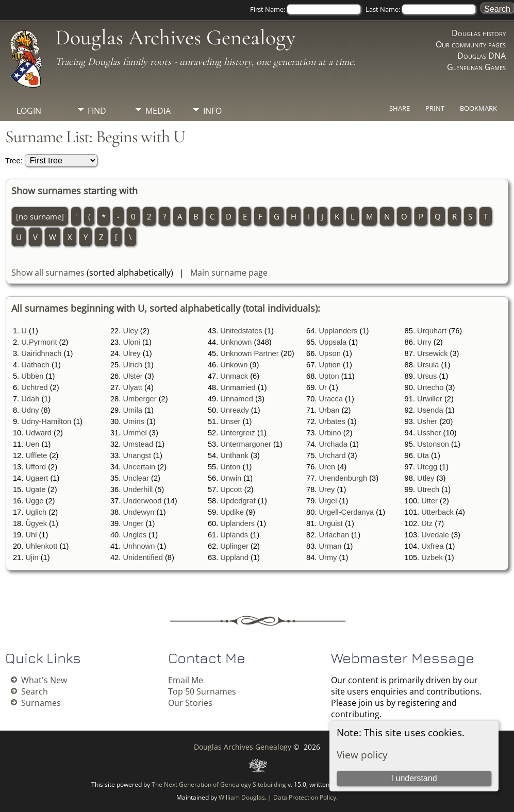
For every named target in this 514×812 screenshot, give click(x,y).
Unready (234, 410)
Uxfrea (432, 546)
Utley (426, 478)
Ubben (32, 376)
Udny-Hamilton (46, 421)
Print (435, 108)
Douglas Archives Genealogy (175, 37)
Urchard (332, 455)
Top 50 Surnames (202, 691)
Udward (38, 433)
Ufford (36, 467)
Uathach (35, 365)
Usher (427, 421)
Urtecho (430, 387)
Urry (424, 342)
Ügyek (36, 523)
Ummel (135, 433)
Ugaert (37, 478)
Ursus (427, 376)
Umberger (139, 399)
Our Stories (190, 703)
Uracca (330, 399)
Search (35, 691)
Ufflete (36, 455)
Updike (232, 512)
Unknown (236, 342)
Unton (230, 467)
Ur (322, 387)
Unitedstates (241, 331)
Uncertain (139, 467)
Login (29, 111)
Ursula (428, 365)
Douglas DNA (482, 56)
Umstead (138, 444)
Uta (423, 455)
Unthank (234, 455)
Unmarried (238, 387)
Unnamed (237, 399)
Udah (30, 399)
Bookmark (478, 108)
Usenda (430, 410)
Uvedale (435, 535)
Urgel (328, 501)
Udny (30, 410)
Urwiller (430, 399)
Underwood (142, 501)
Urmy (328, 557)
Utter (429, 501)
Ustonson (433, 444)
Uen (32, 444)
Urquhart (432, 331)
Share (400, 108)
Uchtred (34, 387)
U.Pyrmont (39, 342)
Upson (329, 353)
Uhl (31, 535)
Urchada (333, 444)
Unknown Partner (249, 353)
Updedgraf (238, 501)
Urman (330, 546)
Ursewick (432, 353)
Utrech (428, 489)
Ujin (32, 557)
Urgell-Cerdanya (346, 512)
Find (97, 111)
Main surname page (229, 273)
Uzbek (432, 557)
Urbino (330, 433)
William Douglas (242, 797)
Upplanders (338, 331)
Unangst (137, 455)
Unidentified (143, 557)
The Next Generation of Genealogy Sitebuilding (219, 784)
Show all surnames (48, 273)
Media (158, 111)
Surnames (41, 703)
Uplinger (234, 546)
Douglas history (479, 33)
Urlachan (334, 535)
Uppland (234, 557)
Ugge (34, 501)
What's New (44, 680)
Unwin (231, 478)
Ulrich (132, 365)
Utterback (437, 512)
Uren (327, 467)
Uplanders (237, 523)
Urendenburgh (343, 478)
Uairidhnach (41, 353)
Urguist (330, 523)
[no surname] (40, 216)
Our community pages (471, 44)
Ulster (132, 376)
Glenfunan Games (476, 67)
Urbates (332, 421)
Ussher (429, 433)
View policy (362, 755)
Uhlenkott (41, 546)
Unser (230, 421)
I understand (414, 778)
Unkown (234, 365)
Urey (327, 489)
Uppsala (333, 342)
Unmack (234, 376)
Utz (427, 523)
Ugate (35, 489)
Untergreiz (238, 433)
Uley (130, 331)
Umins (134, 421)
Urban (329, 410)
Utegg (427, 467)
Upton (329, 376)
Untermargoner (246, 444)
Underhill (138, 489)
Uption (329, 365)
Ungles (135, 535)
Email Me (186, 680)
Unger (133, 523)
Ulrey (131, 353)
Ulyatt (132, 387)
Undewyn (138, 512)
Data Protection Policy (305, 797)
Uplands (234, 535)
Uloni (131, 342)
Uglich (36, 512)
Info (212, 111)
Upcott (231, 489)
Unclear (136, 478)
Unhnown (139, 546)
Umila (132, 410)
